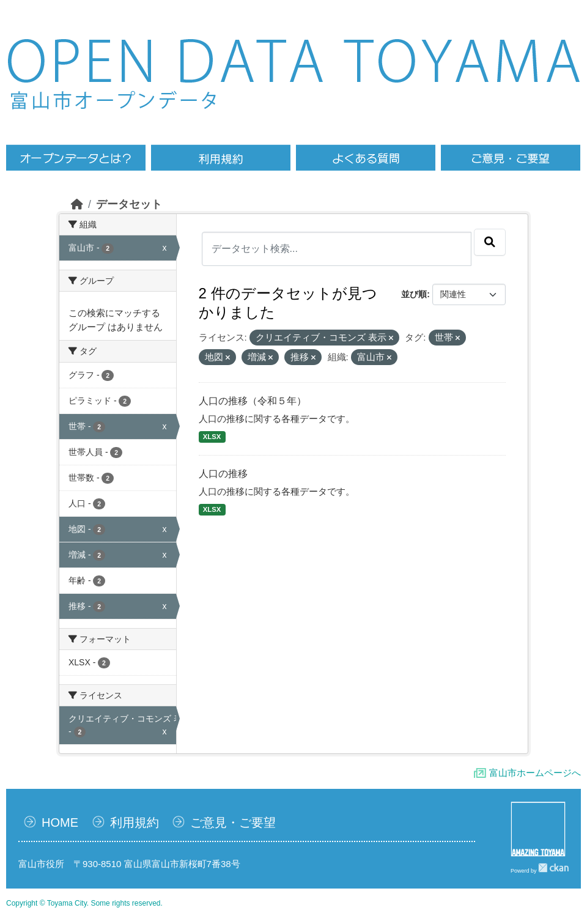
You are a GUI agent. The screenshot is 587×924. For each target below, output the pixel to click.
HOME (60, 822)
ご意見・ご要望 (233, 822)
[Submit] (490, 242)
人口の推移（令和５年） (253, 401)
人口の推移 (223, 474)
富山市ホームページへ (535, 773)
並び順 (414, 294)
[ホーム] (77, 204)
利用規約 (135, 822)
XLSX (212, 437)
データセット (129, 204)
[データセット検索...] (337, 249)
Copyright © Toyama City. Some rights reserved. (84, 903)
